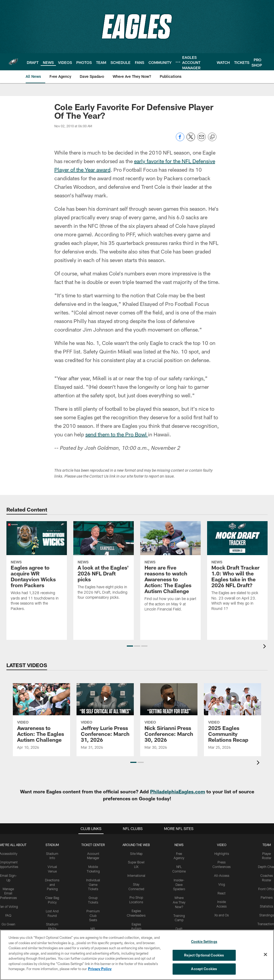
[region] (137, 955)
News (179, 845)
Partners (267, 897)
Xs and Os (222, 915)
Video (222, 845)
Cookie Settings (204, 941)
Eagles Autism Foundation (136, 929)
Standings (267, 915)
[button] (130, 646)
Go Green (8, 924)
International (136, 875)
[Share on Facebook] (180, 140)
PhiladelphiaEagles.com (178, 791)
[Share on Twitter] (191, 140)
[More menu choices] (178, 62)
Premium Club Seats (93, 916)
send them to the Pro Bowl (117, 434)
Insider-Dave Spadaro (179, 885)
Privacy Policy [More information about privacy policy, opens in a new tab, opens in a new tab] (100, 969)
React (222, 893)
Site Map (136, 854)
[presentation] (265, 647)
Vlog (222, 884)
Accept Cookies (204, 969)
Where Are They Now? (179, 902)
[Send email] (201, 140)
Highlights (222, 854)
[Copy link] (212, 137)
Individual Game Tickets (93, 885)
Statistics (267, 906)
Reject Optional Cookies (204, 955)
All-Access (222, 875)
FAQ (8, 915)
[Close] (265, 955)
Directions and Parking (52, 885)
